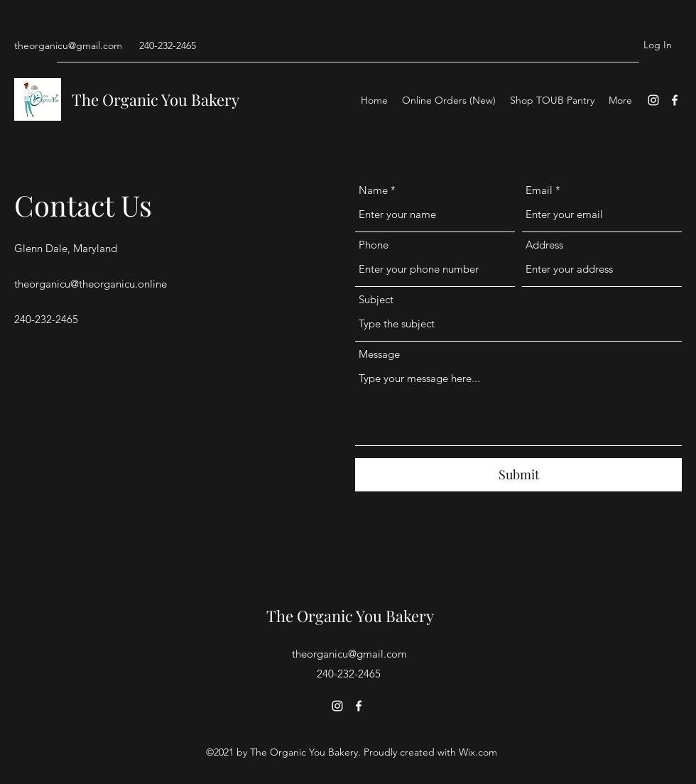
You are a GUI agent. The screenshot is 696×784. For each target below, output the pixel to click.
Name (373, 190)
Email (539, 190)
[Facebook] (675, 100)
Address (544, 245)
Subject (376, 299)
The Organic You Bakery (156, 99)
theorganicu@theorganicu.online (91, 284)
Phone (374, 245)
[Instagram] (653, 100)
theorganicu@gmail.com (68, 45)
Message (379, 354)
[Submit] (518, 475)
